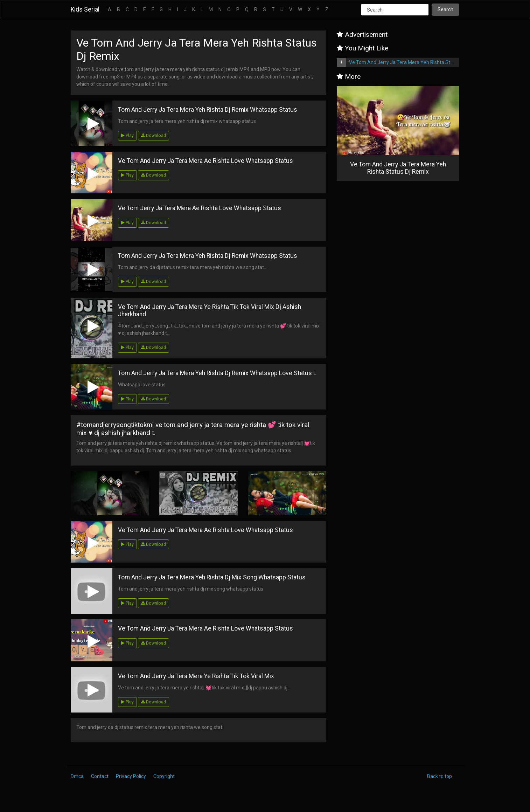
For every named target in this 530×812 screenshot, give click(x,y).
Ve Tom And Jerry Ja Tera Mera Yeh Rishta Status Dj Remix (404, 62)
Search (445, 9)
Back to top (440, 776)
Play (127, 136)
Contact (100, 776)
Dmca (77, 776)
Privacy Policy (131, 776)
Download (154, 136)
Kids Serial (85, 9)
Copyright (164, 776)
